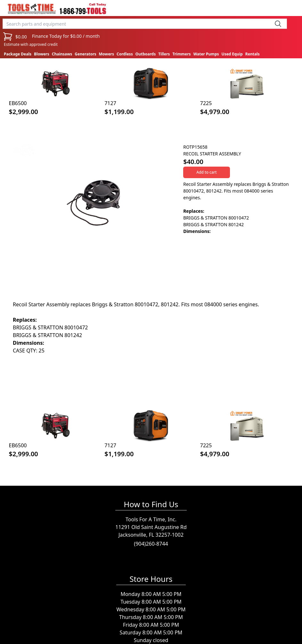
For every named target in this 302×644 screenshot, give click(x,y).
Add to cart (206, 172)
